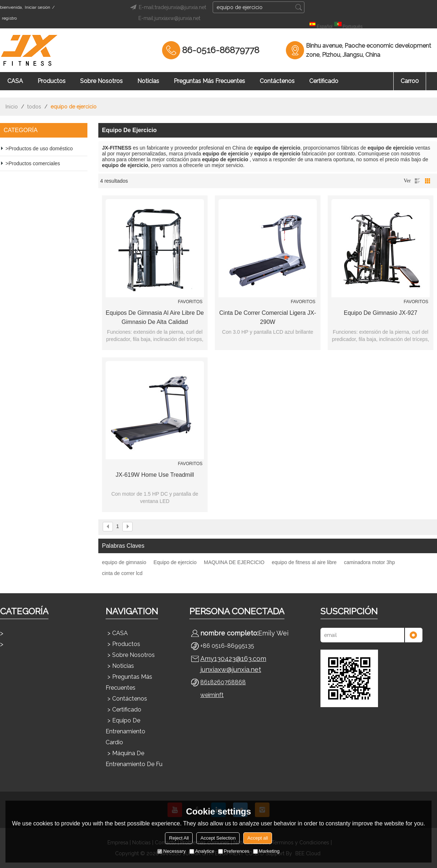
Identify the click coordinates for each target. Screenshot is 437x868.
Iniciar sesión (38, 7)
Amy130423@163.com (233, 659)
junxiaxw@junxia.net (231, 669)
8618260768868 (223, 682)
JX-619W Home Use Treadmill (155, 475)
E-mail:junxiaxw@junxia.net (169, 18)
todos (34, 107)
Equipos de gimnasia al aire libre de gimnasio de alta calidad (155, 317)
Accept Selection (218, 838)
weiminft (212, 695)
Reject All (179, 838)
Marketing (266, 851)
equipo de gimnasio (124, 562)
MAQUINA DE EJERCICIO (234, 562)
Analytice (202, 851)
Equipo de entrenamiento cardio (125, 731)
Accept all (257, 838)
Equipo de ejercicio (175, 562)
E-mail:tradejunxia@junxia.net (167, 7)
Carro (410, 81)
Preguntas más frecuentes (209, 81)
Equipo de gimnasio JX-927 (381, 313)
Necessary (171, 851)
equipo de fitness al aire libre (304, 562)
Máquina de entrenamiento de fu (134, 759)
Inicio (12, 107)
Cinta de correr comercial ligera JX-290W (268, 317)
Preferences (234, 851)
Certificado (324, 81)
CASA (15, 81)
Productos (52, 81)
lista (417, 181)
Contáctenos (277, 81)
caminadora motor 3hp (369, 562)
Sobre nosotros (101, 81)
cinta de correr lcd (122, 573)
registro (9, 18)
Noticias (148, 81)
